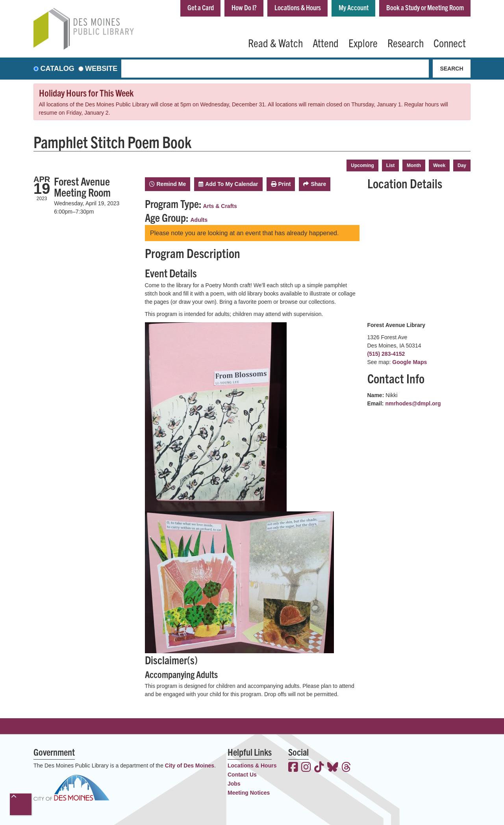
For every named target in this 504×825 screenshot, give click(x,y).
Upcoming (362, 165)
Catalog (57, 69)
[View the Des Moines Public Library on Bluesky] (333, 768)
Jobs (234, 784)
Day (462, 165)
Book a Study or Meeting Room (425, 7)
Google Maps (409, 362)
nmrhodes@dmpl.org (413, 403)
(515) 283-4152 (386, 354)
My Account (354, 7)
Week (439, 165)
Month (414, 165)
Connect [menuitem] (450, 43)
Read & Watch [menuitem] (275, 43)
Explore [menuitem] (363, 43)
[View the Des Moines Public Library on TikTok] (319, 768)
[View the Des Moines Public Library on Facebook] (293, 768)
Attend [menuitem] (326, 43)
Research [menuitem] (406, 43)
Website (101, 69)
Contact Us (242, 775)
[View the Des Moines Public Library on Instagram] (306, 768)
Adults (199, 220)
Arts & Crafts (220, 206)
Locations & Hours (298, 7)
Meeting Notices (249, 793)
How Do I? (244, 7)
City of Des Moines (190, 766)
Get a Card (201, 7)
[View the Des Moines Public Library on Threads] (346, 768)
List (390, 165)
